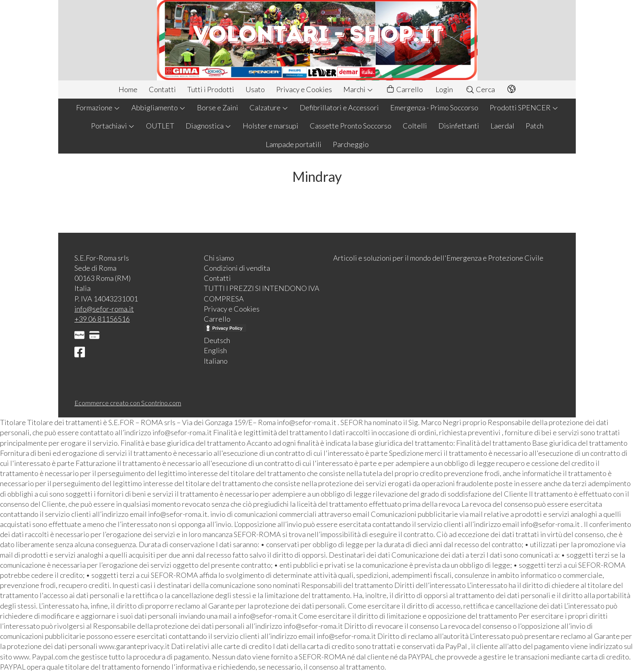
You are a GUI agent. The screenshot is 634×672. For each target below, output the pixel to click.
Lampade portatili (294, 144)
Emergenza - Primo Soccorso (434, 107)
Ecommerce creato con (128, 403)
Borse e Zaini (218, 107)
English (215, 350)
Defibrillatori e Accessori (339, 107)
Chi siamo (219, 258)
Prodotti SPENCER (524, 107)
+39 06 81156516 (102, 319)
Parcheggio (351, 144)
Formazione (98, 107)
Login (444, 89)
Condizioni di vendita (237, 268)
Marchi (358, 89)
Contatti (162, 89)
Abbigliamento (158, 107)
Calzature (269, 107)
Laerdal (502, 126)
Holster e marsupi (271, 126)
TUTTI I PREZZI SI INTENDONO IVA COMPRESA (262, 293)
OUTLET (160, 126)
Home (128, 89)
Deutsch (217, 340)
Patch (535, 126)
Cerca (480, 89)
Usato (255, 89)
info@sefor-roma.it (104, 309)
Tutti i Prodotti (211, 89)
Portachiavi (113, 126)
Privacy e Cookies (304, 89)
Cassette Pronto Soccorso (351, 126)
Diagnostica (208, 126)
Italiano (216, 361)
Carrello (404, 90)
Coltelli (415, 126)
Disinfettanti (459, 126)
